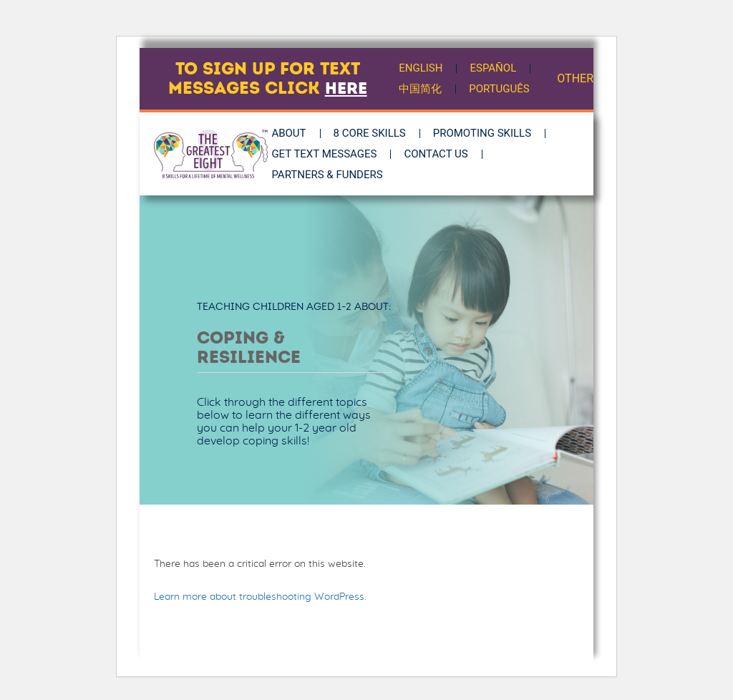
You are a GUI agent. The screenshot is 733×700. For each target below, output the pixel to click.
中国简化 (421, 89)
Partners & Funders (332, 175)
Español (494, 68)
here (346, 88)
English (421, 68)
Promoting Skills (487, 133)
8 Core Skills (375, 133)
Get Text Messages (330, 154)
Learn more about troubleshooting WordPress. (260, 597)
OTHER (575, 78)
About (294, 133)
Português (500, 89)
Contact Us (441, 154)
